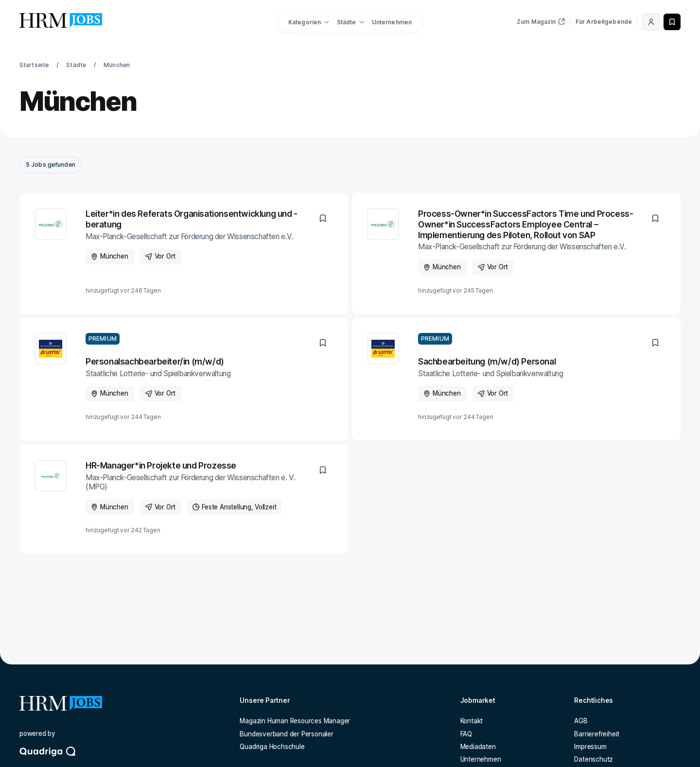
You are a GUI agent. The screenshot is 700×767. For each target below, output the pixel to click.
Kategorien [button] (305, 22)
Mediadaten (478, 747)
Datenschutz (594, 759)
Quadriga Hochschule (272, 747)
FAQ (466, 734)
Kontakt (472, 721)
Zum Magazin (541, 22)
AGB (581, 721)
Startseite (34, 65)
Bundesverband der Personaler (286, 734)
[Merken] (672, 22)
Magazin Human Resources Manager (295, 721)
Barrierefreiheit (597, 734)
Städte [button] (347, 22)
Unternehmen (392, 22)
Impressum (590, 747)
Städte (76, 65)
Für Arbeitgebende (604, 22)
